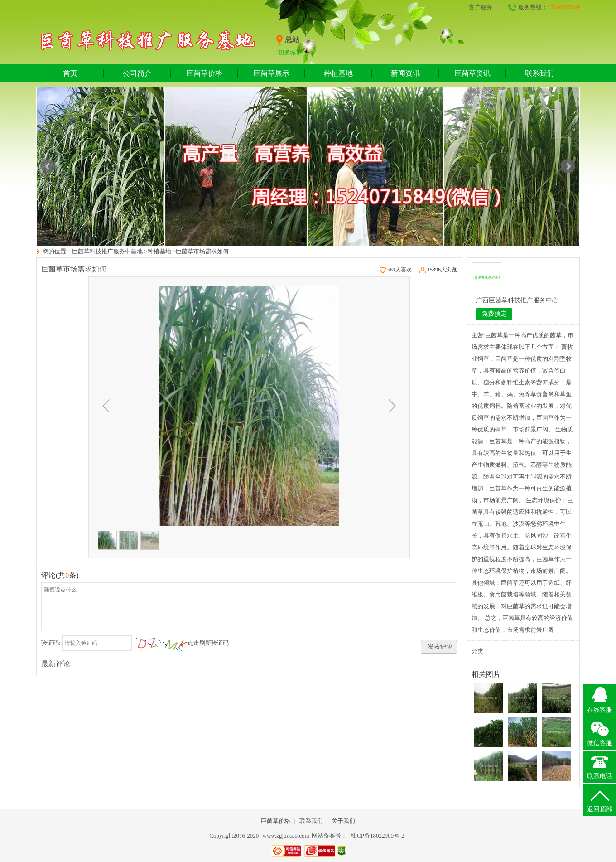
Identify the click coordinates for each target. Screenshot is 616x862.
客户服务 (484, 7)
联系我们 (539, 73)
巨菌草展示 (271, 73)
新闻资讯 (405, 73)
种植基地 (338, 73)
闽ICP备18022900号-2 (377, 835)
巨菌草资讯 (472, 73)
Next (568, 166)
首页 (70, 73)
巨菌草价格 (204, 73)
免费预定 (494, 314)
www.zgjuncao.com (286, 835)
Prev (48, 166)
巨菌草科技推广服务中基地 (107, 251)
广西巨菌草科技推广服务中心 (517, 300)
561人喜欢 (396, 270)
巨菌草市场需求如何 (202, 251)
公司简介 (137, 73)
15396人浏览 (438, 270)
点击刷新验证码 (208, 643)
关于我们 (343, 821)
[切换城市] (290, 52)
